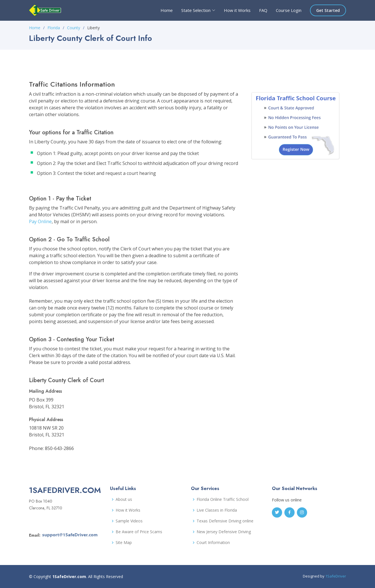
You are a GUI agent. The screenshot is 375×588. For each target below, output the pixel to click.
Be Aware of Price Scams (139, 532)
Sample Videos (129, 521)
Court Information (213, 543)
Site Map (124, 543)
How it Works (237, 10)
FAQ (263, 10)
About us (124, 499)
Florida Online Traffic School (223, 499)
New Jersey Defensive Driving (224, 532)
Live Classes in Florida (217, 510)
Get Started (328, 10)
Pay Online (40, 221)
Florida (54, 28)
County (74, 28)
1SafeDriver (336, 576)
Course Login (289, 10)
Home (167, 10)
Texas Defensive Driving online (225, 521)
